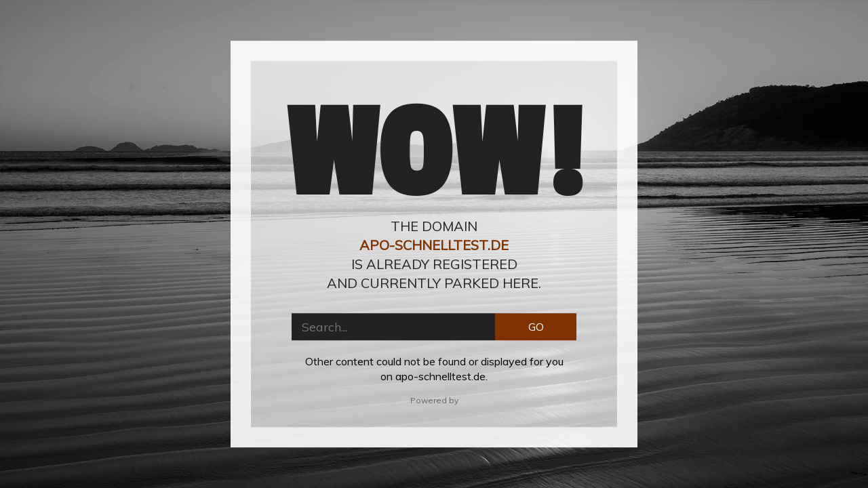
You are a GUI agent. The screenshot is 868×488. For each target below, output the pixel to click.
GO (536, 327)
